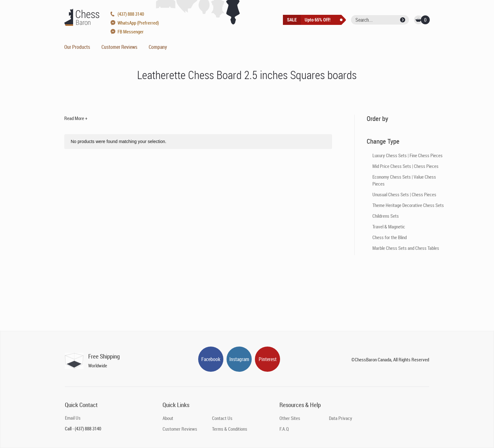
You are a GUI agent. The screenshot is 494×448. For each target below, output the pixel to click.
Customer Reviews (119, 47)
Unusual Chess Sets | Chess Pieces (404, 194)
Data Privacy (341, 418)
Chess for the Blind (390, 237)
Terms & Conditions (230, 429)
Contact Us (222, 418)
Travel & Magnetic (389, 227)
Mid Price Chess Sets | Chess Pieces (405, 166)
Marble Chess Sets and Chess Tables (406, 248)
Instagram (239, 359)
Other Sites (290, 418)
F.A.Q (284, 429)
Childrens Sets (386, 216)
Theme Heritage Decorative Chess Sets (408, 205)
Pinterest (268, 359)
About (168, 418)
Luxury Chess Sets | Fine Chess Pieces (408, 155)
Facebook (211, 359)
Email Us (73, 418)
